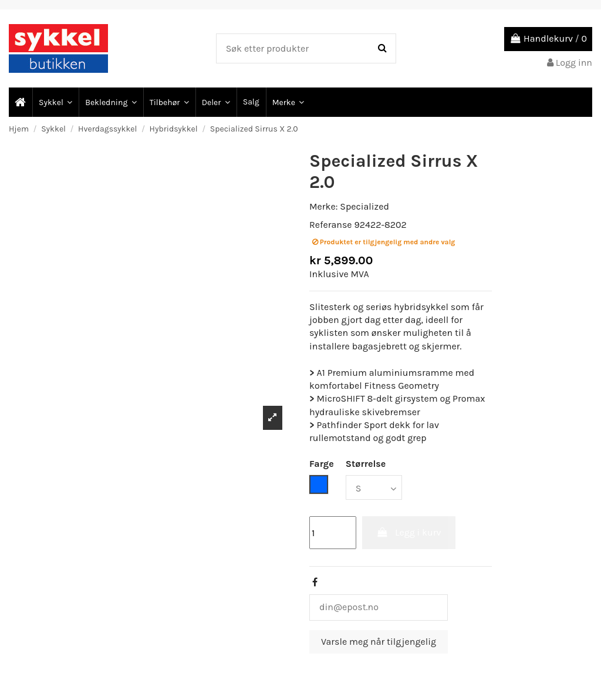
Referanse (331, 225)
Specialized (364, 206)
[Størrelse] (374, 487)
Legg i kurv (409, 532)
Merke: (323, 206)
